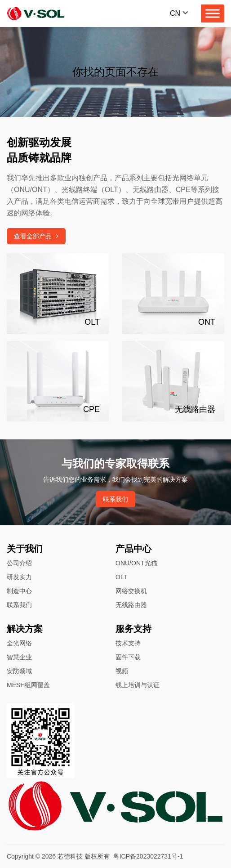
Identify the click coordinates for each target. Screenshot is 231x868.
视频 (122, 671)
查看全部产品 (36, 236)
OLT (121, 577)
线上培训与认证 (138, 685)
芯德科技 (70, 856)
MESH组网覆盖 (28, 685)
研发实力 (19, 577)
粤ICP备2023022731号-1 (148, 856)
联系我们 (115, 499)
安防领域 (19, 671)
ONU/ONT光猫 (136, 563)
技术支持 (128, 643)
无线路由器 (131, 605)
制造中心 (19, 591)
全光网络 (19, 643)
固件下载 (128, 657)
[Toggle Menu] (213, 13)
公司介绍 (19, 563)
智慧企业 (19, 657)
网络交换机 (131, 591)
